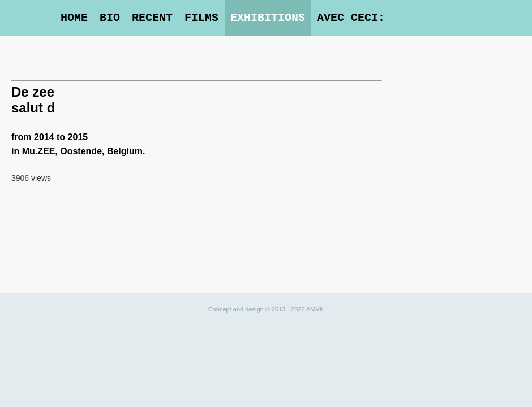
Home (74, 18)
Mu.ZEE (39, 151)
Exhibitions (268, 18)
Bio (110, 18)
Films (201, 18)
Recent (152, 18)
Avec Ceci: (351, 18)
